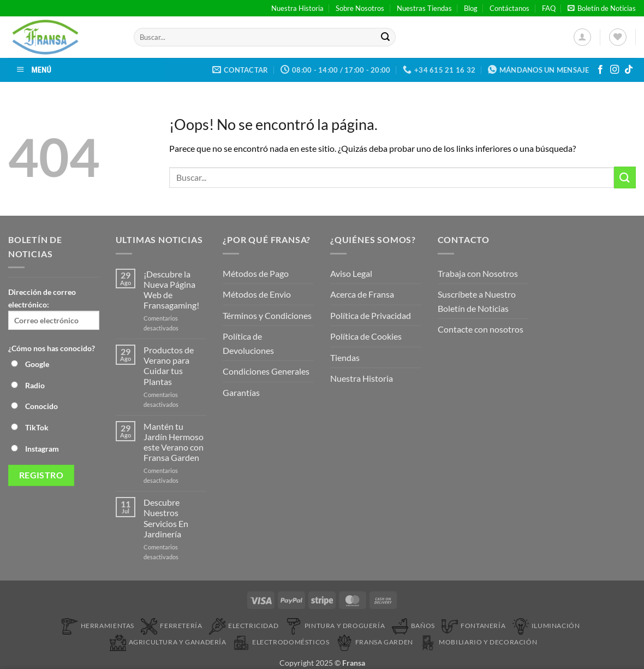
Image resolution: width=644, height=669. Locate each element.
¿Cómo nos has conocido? (52, 348)
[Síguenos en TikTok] (629, 70)
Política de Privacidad (371, 315)
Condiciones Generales (266, 371)
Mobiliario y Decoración (478, 642)
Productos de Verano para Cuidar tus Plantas (169, 366)
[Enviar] (385, 37)
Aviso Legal (351, 273)
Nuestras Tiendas (424, 8)
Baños (413, 626)
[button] (602, 8)
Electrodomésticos (281, 642)
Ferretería (171, 626)
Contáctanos (509, 8)
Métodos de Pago (256, 273)
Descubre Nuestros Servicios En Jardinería (166, 518)
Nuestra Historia (297, 8)
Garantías (241, 392)
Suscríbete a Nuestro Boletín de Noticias (477, 301)
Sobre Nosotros (360, 8)
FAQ (549, 8)
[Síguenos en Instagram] (615, 70)
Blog (471, 8)
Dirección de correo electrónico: (54, 309)
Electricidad (244, 626)
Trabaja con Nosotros (478, 273)
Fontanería (473, 626)
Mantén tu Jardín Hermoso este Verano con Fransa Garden (174, 442)
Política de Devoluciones (248, 343)
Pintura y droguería (335, 626)
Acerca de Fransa (362, 294)
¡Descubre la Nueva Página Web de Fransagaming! (171, 290)
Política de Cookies (366, 336)
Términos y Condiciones (267, 315)
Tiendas (345, 357)
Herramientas (98, 626)
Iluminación (546, 626)
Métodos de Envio (257, 294)
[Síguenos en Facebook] (600, 70)
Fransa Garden (375, 642)
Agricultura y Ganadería (168, 642)
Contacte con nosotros (481, 329)
